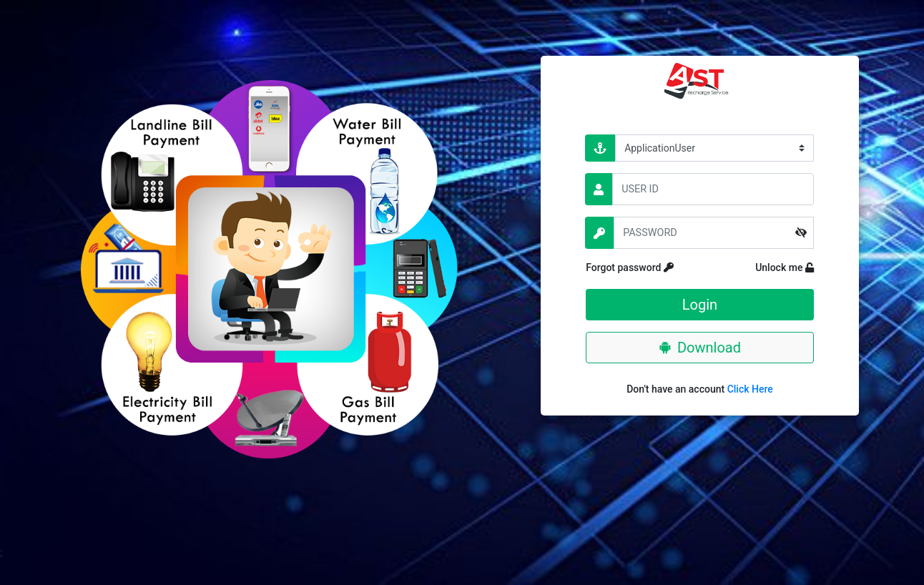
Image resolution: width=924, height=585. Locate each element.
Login (700, 305)
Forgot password (654, 267)
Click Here (750, 389)
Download (700, 348)
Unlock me (773, 267)
